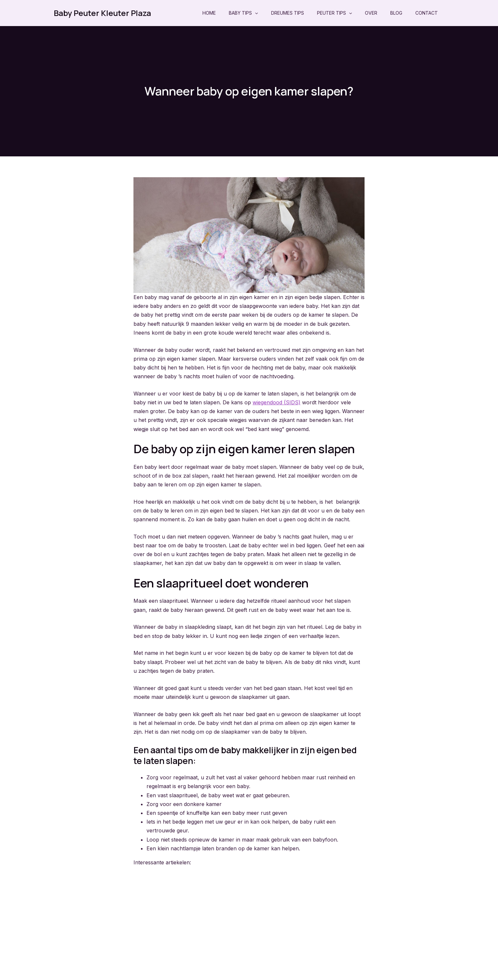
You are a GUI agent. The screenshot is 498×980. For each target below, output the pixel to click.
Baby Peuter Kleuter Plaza (102, 13)
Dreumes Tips (288, 13)
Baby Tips (243, 13)
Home (209, 13)
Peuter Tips (334, 13)
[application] (255, 13)
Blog (396, 13)
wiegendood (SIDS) (277, 402)
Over (371, 13)
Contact (427, 13)
